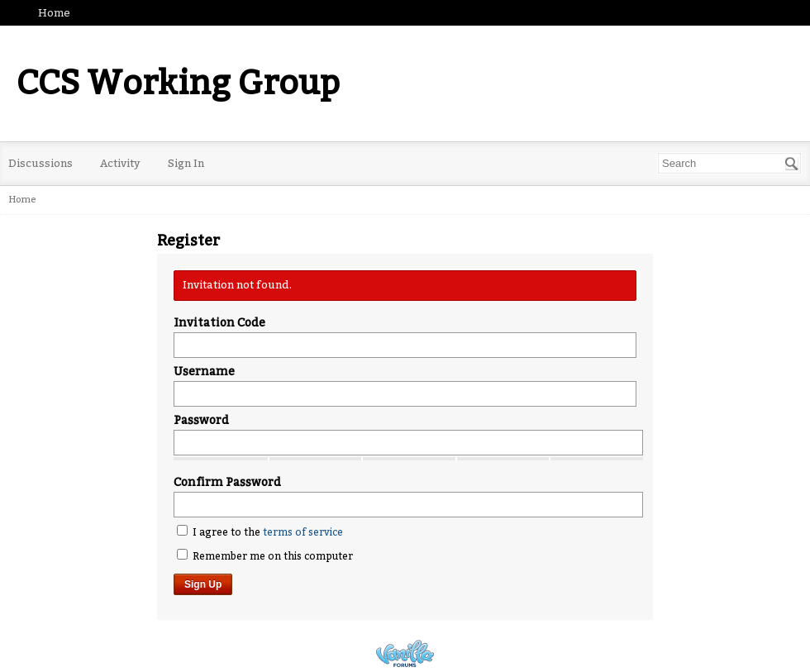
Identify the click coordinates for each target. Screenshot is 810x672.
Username (204, 372)
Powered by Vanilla (405, 653)
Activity (120, 163)
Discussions (40, 163)
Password (201, 420)
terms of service (303, 532)
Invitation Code (219, 323)
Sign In (186, 163)
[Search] (792, 164)
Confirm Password (227, 482)
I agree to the (260, 531)
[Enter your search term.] (729, 163)
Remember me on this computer (265, 555)
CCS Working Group (178, 83)
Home (54, 13)
